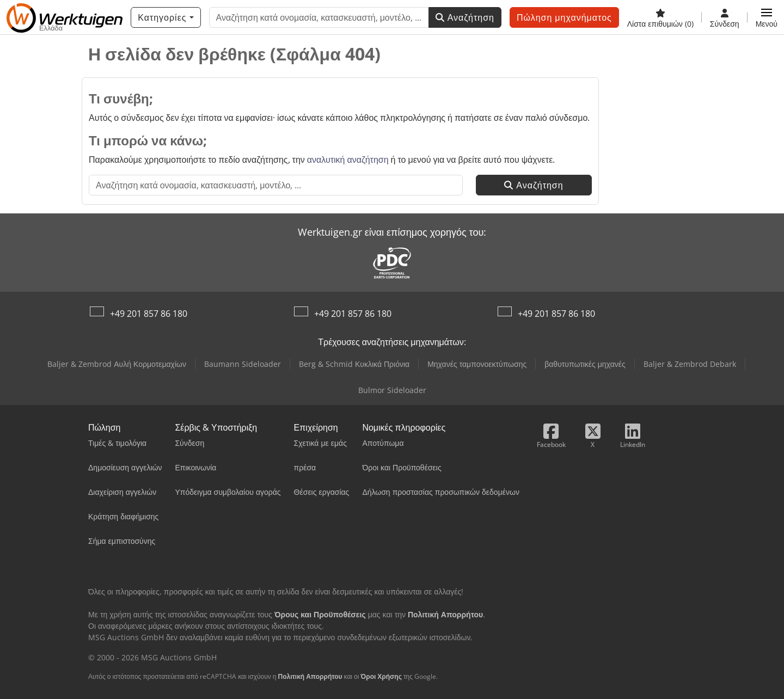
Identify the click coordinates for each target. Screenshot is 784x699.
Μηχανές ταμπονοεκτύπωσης (477, 364)
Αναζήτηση (465, 17)
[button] (767, 17)
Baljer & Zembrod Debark (690, 364)
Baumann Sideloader (243, 364)
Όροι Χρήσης (381, 676)
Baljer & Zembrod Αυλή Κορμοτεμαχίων (117, 364)
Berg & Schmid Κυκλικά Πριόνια (354, 364)
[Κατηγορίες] (166, 17)
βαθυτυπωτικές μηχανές (585, 364)
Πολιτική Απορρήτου (310, 676)
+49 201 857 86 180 (149, 314)
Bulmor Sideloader (392, 390)
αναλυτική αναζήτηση (348, 160)
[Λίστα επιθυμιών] (660, 17)
